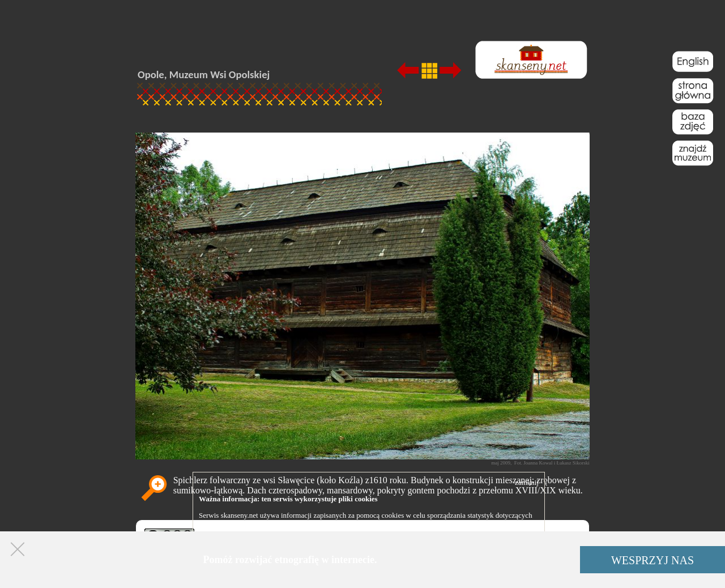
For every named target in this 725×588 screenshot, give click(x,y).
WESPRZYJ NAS (652, 560)
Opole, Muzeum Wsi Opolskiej (204, 74)
